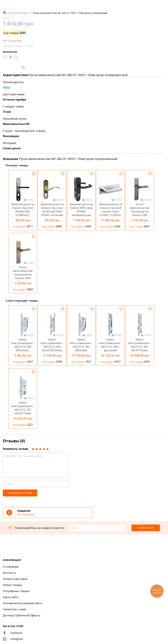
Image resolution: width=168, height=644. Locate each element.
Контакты (9, 573)
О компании (11, 567)
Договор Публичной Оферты (21, 615)
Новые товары (12, 585)
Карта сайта (11, 597)
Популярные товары (16, 591)
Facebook (12, 633)
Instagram (13, 639)
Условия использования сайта (22, 603)
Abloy (6, 87)
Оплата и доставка (15, 579)
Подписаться (146, 528)
